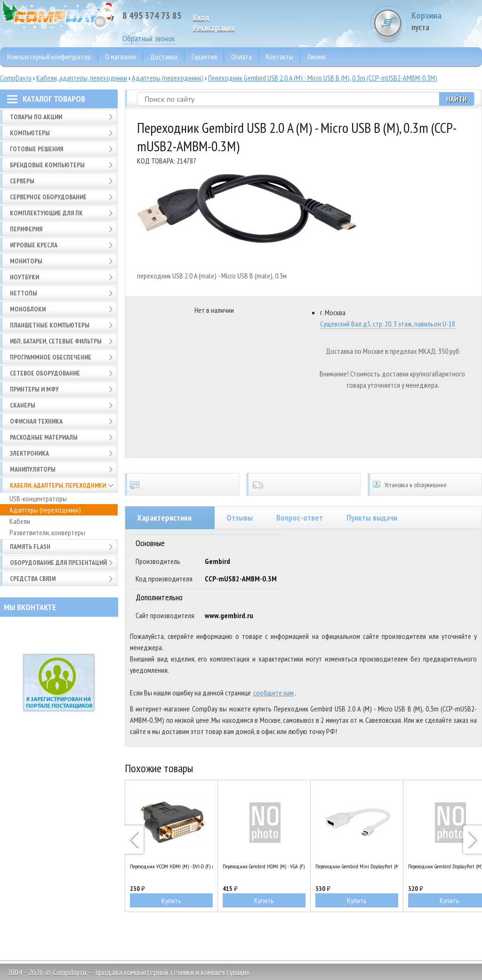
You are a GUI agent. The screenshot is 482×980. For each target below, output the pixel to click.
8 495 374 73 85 (152, 16)
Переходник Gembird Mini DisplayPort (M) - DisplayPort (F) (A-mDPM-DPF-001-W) (357, 866)
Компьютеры (30, 133)
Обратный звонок (149, 38)
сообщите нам (273, 693)
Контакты (280, 57)
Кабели (20, 521)
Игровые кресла (34, 245)
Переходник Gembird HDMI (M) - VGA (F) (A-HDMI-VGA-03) (264, 866)
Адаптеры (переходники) (168, 78)
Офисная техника (36, 421)
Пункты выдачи (372, 518)
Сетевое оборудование (45, 373)
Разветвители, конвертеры (47, 532)
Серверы (22, 181)
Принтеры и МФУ (34, 389)
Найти (457, 99)
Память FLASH (30, 547)
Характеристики (164, 518)
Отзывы (240, 518)
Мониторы (26, 261)
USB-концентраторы (38, 498)
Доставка (164, 57)
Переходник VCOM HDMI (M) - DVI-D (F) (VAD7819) (171, 866)
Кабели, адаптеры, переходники (82, 78)
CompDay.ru (16, 78)
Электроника (29, 453)
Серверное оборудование (48, 197)
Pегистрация (214, 28)
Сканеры (23, 405)
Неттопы (24, 293)
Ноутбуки (24, 277)
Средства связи (33, 579)
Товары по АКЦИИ (36, 117)
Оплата (241, 57)
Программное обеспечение (51, 357)
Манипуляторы (33, 469)
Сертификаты (182, 484)
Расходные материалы (44, 437)
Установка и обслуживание (425, 484)
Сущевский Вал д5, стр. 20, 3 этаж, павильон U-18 (388, 324)
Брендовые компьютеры (47, 165)
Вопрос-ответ (300, 518)
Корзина (447, 21)
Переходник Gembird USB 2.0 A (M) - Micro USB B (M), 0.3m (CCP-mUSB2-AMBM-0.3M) (323, 78)
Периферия (26, 229)
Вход (201, 17)
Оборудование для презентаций (58, 563)
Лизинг (317, 57)
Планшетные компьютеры (50, 325)
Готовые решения (36, 149)
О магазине (120, 57)
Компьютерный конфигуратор (49, 57)
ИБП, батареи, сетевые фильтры (56, 341)
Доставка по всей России (303, 484)
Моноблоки (28, 309)
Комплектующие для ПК (46, 213)
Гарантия (204, 57)
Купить (171, 900)
